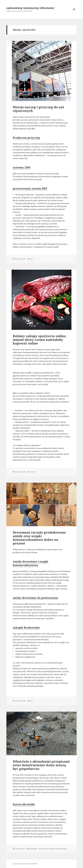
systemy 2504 (22, 167)
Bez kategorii (33, 849)
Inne (31, 259)
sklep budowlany (62, 849)
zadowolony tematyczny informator (30, 8)
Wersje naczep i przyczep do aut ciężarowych (38, 109)
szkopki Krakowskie (26, 627)
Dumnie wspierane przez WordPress (25, 864)
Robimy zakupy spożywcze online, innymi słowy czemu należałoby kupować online (40, 340)
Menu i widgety (74, 12)
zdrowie (32, 472)
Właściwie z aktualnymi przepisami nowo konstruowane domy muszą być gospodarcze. (41, 765)
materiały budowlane (48, 849)
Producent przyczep (26, 138)
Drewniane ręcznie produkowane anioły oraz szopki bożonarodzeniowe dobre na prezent (39, 538)
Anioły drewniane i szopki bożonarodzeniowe (30, 563)
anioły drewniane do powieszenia (35, 598)
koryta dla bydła (24, 804)
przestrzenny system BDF (30, 188)
